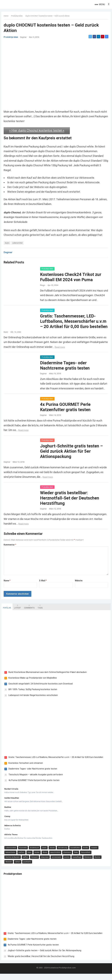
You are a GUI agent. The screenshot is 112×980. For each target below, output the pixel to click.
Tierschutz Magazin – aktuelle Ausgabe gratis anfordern (35, 780)
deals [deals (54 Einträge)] (44, 853)
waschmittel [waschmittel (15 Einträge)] (55, 858)
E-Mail (43, 586)
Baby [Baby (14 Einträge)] (76, 858)
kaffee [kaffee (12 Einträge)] (25, 863)
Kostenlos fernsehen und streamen (25, 769)
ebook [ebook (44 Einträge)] (52, 853)
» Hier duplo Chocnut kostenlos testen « (37, 130)
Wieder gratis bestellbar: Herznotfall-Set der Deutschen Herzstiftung (70, 503)
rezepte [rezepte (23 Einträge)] (94, 853)
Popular (7, 612)
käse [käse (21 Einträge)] (29, 858)
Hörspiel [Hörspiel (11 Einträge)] (34, 863)
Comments (29, 612)
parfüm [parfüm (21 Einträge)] (21, 858)
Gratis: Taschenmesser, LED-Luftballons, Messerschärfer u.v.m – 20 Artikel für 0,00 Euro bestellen (55, 763)
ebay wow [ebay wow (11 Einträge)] (44, 863)
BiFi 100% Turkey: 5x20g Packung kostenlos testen (33, 695)
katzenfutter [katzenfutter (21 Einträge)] (10, 858)
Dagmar (24, 37)
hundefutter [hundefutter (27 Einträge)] (75, 853)
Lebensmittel (18, 243)
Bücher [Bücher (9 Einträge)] (97, 863)
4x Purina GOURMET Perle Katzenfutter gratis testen (34, 786)
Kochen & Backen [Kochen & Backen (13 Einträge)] (12, 863)
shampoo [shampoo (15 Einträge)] (67, 858)
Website (78, 586)
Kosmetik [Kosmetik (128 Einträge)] (23, 853)
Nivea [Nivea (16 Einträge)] (45, 858)
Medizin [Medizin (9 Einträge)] (8, 868)
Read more (78, 352)
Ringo (43, 285)
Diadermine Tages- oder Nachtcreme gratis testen (33, 775)
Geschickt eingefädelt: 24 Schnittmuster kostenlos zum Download (40, 689)
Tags (40, 612)
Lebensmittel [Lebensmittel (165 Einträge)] (10, 853)
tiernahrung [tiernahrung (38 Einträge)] (62, 853)
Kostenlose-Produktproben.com (62, 974)
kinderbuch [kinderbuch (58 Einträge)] (34, 853)
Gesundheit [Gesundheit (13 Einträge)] (85, 858)
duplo (8, 243)
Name (7, 586)
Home (6, 16)
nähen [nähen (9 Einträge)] (17, 868)
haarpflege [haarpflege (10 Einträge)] (77, 863)
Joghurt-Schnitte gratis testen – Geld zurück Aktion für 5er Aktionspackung (72, 456)
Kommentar (10, 550)
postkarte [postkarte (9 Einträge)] (27, 868)
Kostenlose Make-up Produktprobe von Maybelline (32, 683)
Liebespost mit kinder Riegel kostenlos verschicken (33, 701)
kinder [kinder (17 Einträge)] (37, 858)
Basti (6, 337)
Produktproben (17, 16)
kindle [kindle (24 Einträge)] (85, 853)
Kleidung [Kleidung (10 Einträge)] (88, 863)
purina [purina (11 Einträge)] (67, 863)
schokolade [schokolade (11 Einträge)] (56, 863)
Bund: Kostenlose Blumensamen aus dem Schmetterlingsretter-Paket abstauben (47, 678)
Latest (17, 612)
